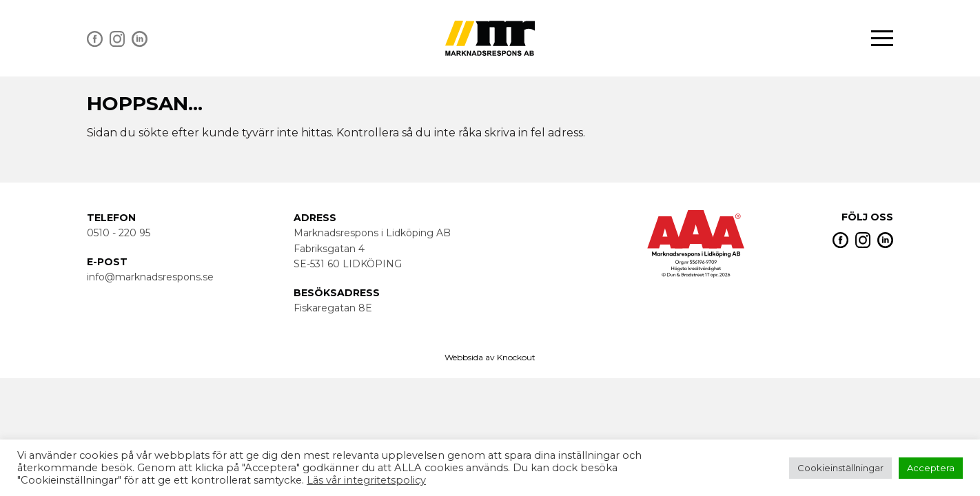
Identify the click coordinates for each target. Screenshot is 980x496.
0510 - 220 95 (119, 233)
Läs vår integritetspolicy (366, 480)
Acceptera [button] (931, 468)
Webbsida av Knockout (490, 357)
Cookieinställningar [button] (840, 468)
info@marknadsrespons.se (150, 277)
